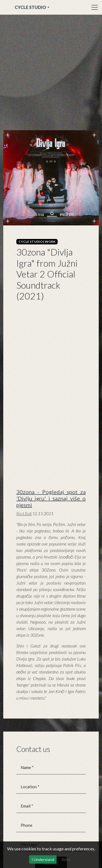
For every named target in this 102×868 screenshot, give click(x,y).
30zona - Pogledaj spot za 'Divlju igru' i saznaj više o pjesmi (51, 498)
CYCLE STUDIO (30, 7)
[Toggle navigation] (95, 7)
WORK (50, 242)
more (66, 859)
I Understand (43, 859)
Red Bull (24, 513)
